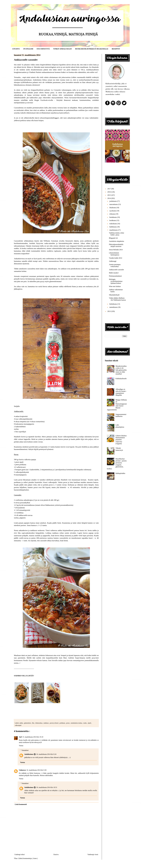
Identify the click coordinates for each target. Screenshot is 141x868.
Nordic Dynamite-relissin (32, 660)
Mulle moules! (114, 273)
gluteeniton (28, 723)
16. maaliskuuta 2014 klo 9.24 (46, 754)
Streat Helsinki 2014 (116, 250)
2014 (109, 198)
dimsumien (18, 264)
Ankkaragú (113, 261)
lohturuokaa (39, 723)
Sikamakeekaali (114, 295)
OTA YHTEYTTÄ (43, 49)
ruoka (85, 723)
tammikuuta (114, 307)
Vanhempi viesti (93, 854)
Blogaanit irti (113, 238)
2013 (109, 311)
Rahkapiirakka (120, 473)
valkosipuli (18, 725)
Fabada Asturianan (33, 246)
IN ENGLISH (28, 49)
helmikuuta (113, 304)
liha (33, 723)
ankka (21, 723)
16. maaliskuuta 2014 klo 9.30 (36, 770)
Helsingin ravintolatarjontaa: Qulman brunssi (116, 281)
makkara (46, 723)
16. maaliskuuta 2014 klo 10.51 (47, 787)
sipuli (90, 723)
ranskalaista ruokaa (77, 723)
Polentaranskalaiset (115, 276)
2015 (109, 195)
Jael (20, 737)
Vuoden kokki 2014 (115, 258)
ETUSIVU (16, 49)
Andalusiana (29, 754)
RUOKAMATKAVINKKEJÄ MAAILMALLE (92, 49)
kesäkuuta (113, 220)
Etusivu (56, 854)
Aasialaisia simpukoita (116, 241)
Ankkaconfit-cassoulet (116, 270)
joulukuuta (113, 201)
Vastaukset (25, 750)
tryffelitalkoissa (26, 82)
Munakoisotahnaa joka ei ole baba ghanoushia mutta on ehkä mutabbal (121, 370)
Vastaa (21, 746)
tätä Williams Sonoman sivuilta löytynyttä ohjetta (59, 241)
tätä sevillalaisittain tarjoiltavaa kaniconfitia (52, 113)
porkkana (63, 723)
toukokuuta (113, 224)
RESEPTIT (116, 49)
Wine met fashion (115, 286)
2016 (109, 192)
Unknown (22, 770)
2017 (109, 189)
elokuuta (112, 214)
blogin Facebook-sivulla (44, 100)
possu (68, 723)
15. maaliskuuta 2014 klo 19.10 (33, 737)
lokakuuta (113, 208)
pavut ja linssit (54, 723)
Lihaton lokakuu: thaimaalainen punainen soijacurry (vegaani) (121, 440)
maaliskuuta (114, 230)
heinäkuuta (113, 217)
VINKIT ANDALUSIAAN (62, 49)
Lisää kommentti (21, 804)
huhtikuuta (113, 227)
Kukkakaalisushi (121, 379)
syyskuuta (113, 211)
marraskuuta (114, 204)
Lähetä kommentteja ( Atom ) (28, 858)
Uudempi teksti (20, 854)
